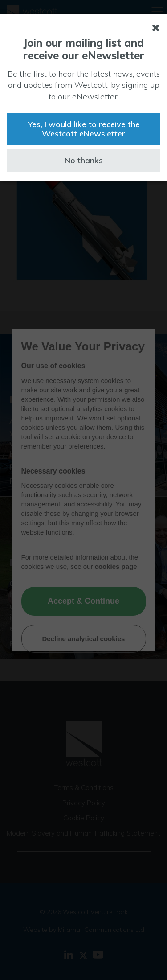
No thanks (84, 160)
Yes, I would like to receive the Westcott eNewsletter (84, 129)
